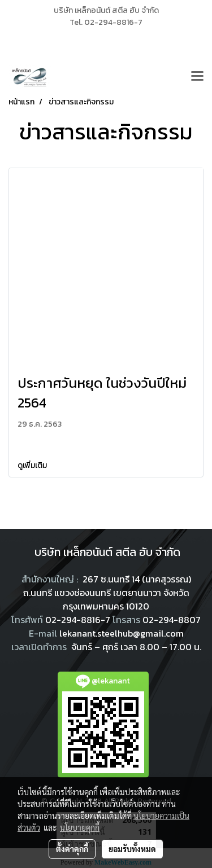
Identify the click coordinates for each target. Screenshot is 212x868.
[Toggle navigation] (197, 77)
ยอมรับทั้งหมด (132, 849)
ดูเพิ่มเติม (33, 465)
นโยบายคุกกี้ (80, 827)
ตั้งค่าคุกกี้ (72, 849)
